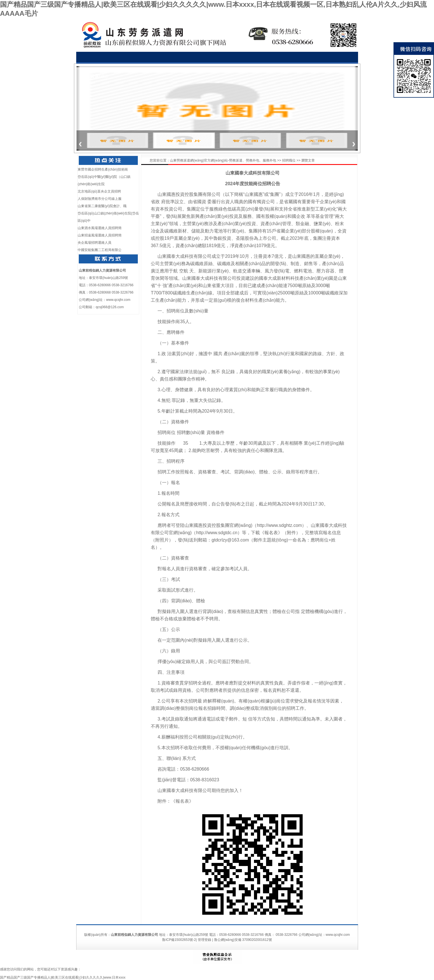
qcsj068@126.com (110, 307)
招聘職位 (289, 160)
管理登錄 (204, 940)
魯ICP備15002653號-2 (179, 940)
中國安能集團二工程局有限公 (100, 250)
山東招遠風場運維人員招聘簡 (100, 235)
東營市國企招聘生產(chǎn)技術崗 (103, 169)
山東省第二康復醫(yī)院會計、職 (102, 206)
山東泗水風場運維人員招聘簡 (100, 228)
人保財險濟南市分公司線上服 (100, 199)
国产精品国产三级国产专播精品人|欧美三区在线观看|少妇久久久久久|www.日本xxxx (63, 977)
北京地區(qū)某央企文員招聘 (99, 191)
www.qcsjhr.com (118, 300)
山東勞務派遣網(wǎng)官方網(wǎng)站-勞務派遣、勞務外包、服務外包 (223, 160)
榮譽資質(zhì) (94, 76)
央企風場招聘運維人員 (95, 243)
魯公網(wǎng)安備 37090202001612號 (243, 940)
